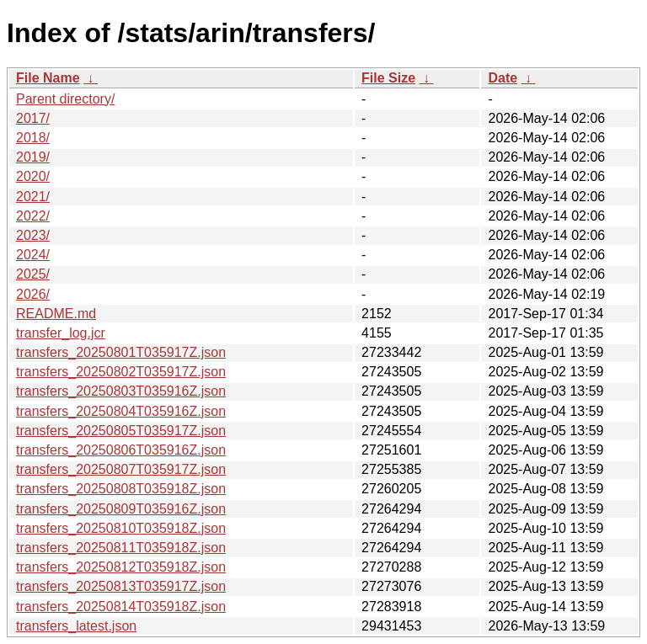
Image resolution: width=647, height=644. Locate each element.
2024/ (33, 255)
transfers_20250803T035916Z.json (121, 391)
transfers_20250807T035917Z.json (121, 469)
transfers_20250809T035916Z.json (121, 509)
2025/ (33, 274)
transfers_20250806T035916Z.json (121, 450)
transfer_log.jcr (61, 333)
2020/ (33, 176)
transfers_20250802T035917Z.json (121, 372)
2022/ (33, 216)
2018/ (33, 138)
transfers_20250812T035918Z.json (121, 567)
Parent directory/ (65, 99)
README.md (56, 314)
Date (503, 78)
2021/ (33, 197)
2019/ (33, 157)
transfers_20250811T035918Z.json (121, 548)
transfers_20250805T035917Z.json (121, 431)
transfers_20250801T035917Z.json (121, 352)
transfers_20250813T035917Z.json (121, 586)
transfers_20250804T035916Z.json (121, 411)
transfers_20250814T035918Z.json (121, 607)
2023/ (33, 235)
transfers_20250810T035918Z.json (121, 528)
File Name (48, 78)
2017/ (33, 118)
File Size (388, 78)
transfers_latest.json (76, 626)
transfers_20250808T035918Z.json (121, 489)
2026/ (33, 294)
